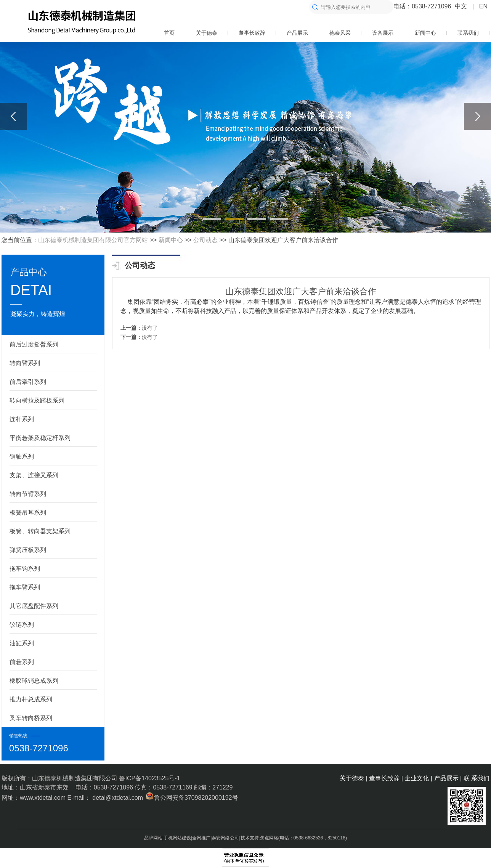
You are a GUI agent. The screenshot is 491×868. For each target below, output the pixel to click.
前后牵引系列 (28, 382)
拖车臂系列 (25, 587)
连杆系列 (22, 419)
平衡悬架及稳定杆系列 (40, 438)
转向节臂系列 (28, 494)
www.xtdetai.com (43, 798)
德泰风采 (340, 33)
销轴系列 (22, 456)
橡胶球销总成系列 (34, 681)
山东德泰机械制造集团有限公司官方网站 (93, 240)
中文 (461, 6)
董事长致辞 (252, 33)
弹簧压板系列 (28, 550)
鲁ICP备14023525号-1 (149, 778)
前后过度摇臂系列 (34, 344)
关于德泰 (207, 33)
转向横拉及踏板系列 (37, 400)
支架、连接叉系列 (34, 475)
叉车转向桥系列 (31, 718)
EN (483, 6)
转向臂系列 (25, 363)
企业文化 (417, 778)
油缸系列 (22, 643)
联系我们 (468, 33)
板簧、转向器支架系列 (40, 531)
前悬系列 (22, 662)
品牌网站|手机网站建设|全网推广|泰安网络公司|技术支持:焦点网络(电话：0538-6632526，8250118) (245, 838)
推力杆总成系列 (31, 699)
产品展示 (297, 33)
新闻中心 (425, 33)
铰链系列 (22, 625)
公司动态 (205, 240)
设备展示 (383, 33)
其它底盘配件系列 (34, 606)
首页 (169, 33)
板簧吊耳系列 (28, 513)
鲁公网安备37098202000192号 (191, 798)
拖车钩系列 (25, 569)
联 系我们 (477, 778)
